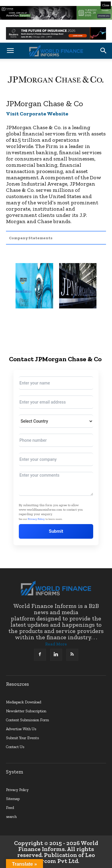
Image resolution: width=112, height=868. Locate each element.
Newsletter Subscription (26, 711)
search (11, 817)
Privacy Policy (36, 519)
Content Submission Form (27, 720)
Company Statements (31, 238)
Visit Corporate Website (37, 114)
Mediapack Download (24, 702)
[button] (10, 51)
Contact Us (15, 747)
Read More (56, 644)
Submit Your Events (22, 738)
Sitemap (13, 799)
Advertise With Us (21, 729)
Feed (10, 808)
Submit (56, 531)
